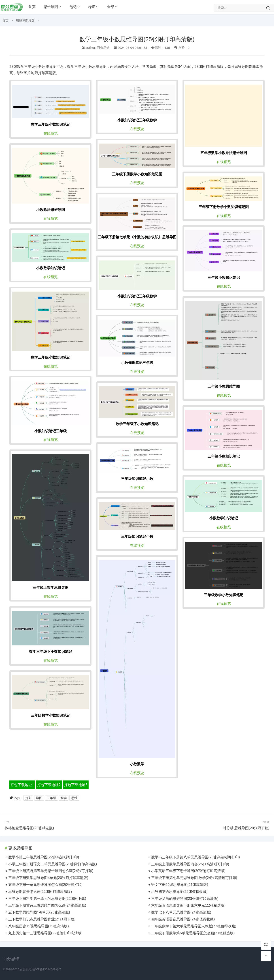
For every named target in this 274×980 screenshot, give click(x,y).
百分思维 (26, 969)
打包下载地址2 (49, 785)
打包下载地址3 (76, 785)
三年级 (51, 798)
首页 (32, 7)
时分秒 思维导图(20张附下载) (246, 828)
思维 (74, 798)
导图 (39, 798)
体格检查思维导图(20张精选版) (29, 828)
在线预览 (51, 133)
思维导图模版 (25, 20)
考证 (92, 7)
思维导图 (51, 7)
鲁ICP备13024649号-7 (47, 969)
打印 (28, 798)
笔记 (73, 7)
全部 (111, 7)
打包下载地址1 (22, 785)
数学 (64, 798)
